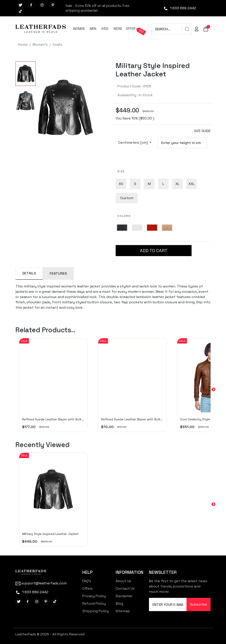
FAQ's (87, 581)
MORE (118, 29)
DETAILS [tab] (29, 273)
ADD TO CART (154, 251)
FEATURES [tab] (58, 273)
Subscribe (199, 604)
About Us (123, 581)
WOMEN (79, 29)
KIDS (105, 29)
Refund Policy (94, 603)
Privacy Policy (94, 596)
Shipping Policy (96, 611)
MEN (93, 29)
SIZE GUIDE (202, 131)
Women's (40, 44)
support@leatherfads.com (41, 583)
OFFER (131, 29)
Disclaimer (124, 596)
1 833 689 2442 (180, 8)
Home (23, 44)
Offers (88, 588)
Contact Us (125, 588)
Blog (119, 603)
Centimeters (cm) (134, 143)
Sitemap (123, 611)
